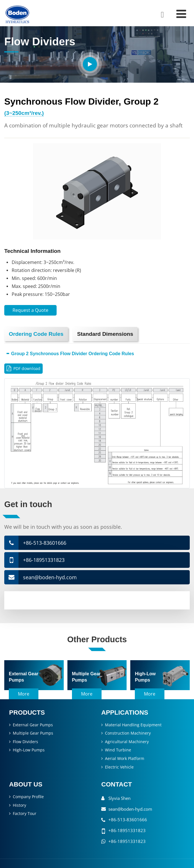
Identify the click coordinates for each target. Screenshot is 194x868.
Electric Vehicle (119, 767)
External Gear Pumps (33, 725)
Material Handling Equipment (133, 725)
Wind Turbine (118, 750)
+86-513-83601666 (45, 543)
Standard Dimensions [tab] (105, 334)
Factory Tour (25, 813)
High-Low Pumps (29, 750)
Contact (117, 784)
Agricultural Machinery (127, 742)
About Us (26, 784)
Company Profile (28, 797)
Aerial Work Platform (125, 758)
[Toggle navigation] (181, 14)
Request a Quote (30, 310)
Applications (125, 713)
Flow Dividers (25, 742)
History (19, 805)
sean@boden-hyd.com (50, 577)
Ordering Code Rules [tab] (36, 334)
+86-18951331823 (44, 560)
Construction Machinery (128, 733)
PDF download (27, 368)
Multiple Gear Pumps (33, 733)
